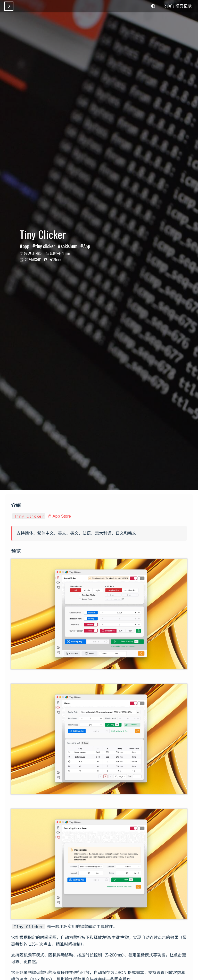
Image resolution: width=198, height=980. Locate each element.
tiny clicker (45, 246)
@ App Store (42, 516)
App (87, 246)
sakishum (69, 246)
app (26, 246)
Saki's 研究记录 (178, 6)
